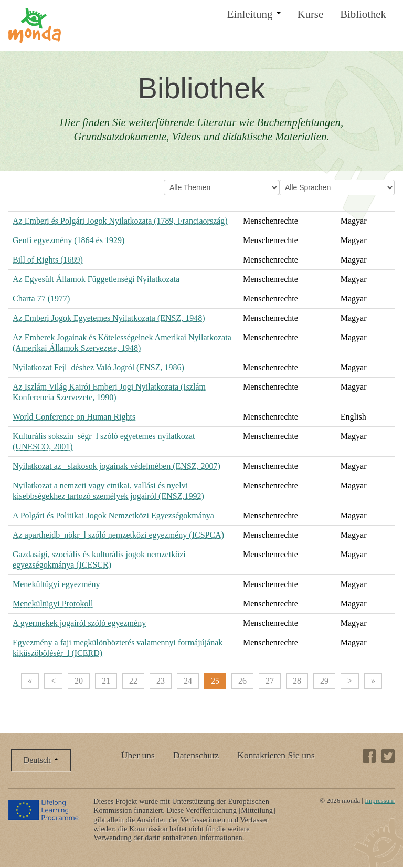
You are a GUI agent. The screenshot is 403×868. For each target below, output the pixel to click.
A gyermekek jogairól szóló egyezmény (79, 623)
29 (324, 681)
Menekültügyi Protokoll (53, 604)
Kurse (311, 14)
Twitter (388, 756)
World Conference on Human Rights (74, 417)
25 (215, 681)
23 (161, 681)
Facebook (369, 756)
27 (270, 681)
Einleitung (254, 14)
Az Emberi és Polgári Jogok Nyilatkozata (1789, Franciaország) (120, 221)
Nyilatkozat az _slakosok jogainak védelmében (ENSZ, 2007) (116, 466)
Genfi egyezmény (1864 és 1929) (68, 240)
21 (106, 681)
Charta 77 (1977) (41, 299)
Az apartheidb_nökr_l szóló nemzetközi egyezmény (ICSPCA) (118, 535)
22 (133, 681)
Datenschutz (196, 755)
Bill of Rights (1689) (48, 260)
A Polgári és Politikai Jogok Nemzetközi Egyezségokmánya (113, 515)
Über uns (138, 755)
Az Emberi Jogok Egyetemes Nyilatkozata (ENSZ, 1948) (109, 318)
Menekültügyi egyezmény (56, 584)
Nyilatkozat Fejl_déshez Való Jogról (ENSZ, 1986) (98, 367)
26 (242, 681)
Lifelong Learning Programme (44, 810)
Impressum (380, 801)
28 (297, 681)
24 (188, 681)
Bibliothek (363, 14)
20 (79, 681)
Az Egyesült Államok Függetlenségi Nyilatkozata (96, 279)
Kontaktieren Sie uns (276, 755)
